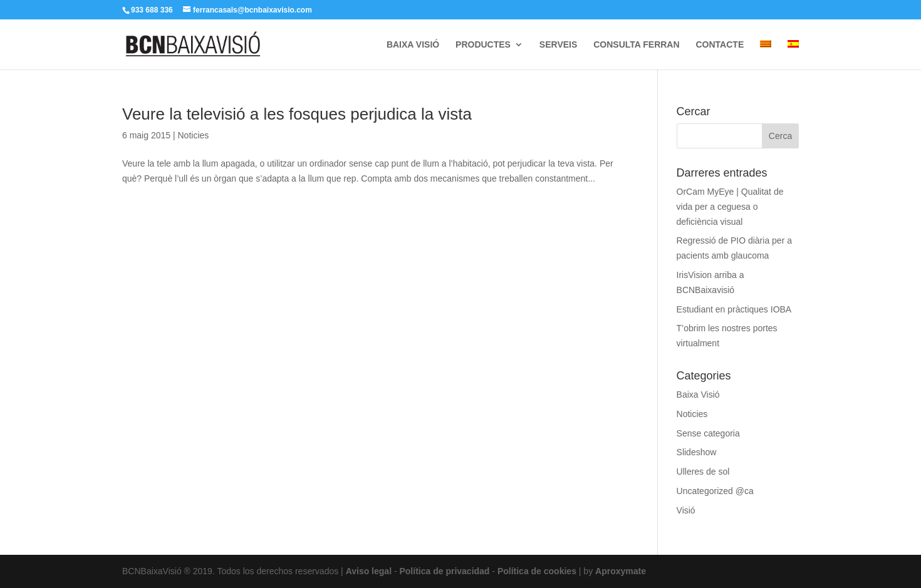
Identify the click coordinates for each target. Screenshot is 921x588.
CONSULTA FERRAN (636, 45)
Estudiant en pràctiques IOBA (734, 309)
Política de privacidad (444, 571)
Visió (686, 510)
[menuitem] (766, 55)
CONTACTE (720, 45)
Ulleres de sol (703, 472)
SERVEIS (558, 45)
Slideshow (697, 452)
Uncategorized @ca (715, 491)
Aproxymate (621, 571)
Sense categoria (708, 433)
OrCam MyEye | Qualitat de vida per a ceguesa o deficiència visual (730, 207)
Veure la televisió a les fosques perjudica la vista (297, 114)
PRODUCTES (483, 45)
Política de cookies (537, 571)
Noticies (193, 135)
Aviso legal (369, 571)
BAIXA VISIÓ (413, 45)
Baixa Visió (698, 395)
